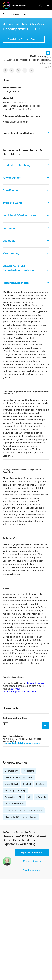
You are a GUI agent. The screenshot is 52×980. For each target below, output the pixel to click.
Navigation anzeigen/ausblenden (48, 5)
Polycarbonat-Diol (14, 797)
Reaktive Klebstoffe (15, 804)
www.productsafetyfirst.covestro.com (21, 743)
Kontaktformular (36, 683)
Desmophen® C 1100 (17, 14)
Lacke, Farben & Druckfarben (19, 777)
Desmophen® (12, 771)
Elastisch (41, 784)
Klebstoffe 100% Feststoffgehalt (21, 817)
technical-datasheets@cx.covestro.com (19, 690)
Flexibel (27, 784)
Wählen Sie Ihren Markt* (47, 62)
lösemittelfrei (11, 784)
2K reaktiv (41, 797)
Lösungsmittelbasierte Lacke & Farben (24, 810)
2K (29, 797)
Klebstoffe (29, 771)
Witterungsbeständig (15, 790)
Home (4, 14)
